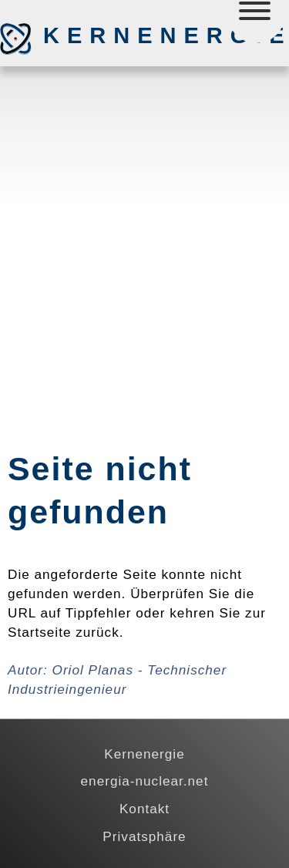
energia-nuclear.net (145, 781)
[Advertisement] (144, 226)
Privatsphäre (144, 836)
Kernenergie (124, 35)
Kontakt (144, 809)
